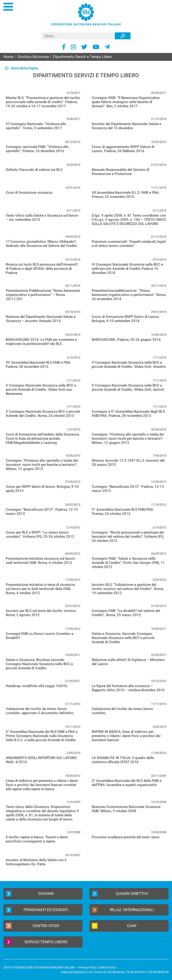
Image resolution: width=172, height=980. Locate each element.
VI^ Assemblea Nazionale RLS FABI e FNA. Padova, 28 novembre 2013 (39, 365)
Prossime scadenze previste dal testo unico (126, 837)
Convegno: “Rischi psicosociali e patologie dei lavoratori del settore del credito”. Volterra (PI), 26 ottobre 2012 (128, 537)
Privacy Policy (87, 967)
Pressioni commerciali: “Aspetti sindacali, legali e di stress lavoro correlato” (129, 244)
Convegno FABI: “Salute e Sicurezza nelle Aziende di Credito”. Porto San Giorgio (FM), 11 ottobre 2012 (128, 563)
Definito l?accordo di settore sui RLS (34, 170)
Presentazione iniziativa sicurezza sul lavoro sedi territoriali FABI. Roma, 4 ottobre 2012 (40, 561)
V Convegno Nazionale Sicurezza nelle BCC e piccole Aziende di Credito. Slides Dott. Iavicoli (128, 387)
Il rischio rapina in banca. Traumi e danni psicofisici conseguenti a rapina (37, 839)
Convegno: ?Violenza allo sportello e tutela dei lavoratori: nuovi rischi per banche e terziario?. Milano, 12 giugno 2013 (128, 439)
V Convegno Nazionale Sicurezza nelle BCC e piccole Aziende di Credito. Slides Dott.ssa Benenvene (41, 390)
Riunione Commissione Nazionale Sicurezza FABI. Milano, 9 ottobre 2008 (126, 809)
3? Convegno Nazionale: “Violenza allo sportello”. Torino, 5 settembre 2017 (36, 126)
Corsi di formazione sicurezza (29, 193)
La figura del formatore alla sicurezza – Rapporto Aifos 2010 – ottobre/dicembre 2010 (128, 688)
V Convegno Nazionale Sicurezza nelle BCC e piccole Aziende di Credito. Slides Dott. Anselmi (129, 365)
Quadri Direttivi (120, 894)
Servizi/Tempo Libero (37, 942)
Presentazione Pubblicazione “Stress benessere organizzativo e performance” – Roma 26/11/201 (43, 295)
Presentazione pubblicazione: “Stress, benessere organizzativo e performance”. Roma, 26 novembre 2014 (129, 295)
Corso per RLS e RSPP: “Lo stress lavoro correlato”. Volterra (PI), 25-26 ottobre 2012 (40, 535)
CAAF (114, 926)
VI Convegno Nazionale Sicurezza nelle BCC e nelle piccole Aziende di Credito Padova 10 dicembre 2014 (127, 269)
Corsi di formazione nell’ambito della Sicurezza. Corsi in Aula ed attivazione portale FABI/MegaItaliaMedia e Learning (43, 439)
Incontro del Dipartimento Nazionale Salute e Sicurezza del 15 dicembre (126, 126)
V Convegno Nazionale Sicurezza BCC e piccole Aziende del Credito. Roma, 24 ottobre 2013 (43, 414)
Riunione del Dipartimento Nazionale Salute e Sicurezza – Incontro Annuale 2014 (41, 319)
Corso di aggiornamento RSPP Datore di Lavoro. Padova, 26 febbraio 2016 (123, 149)
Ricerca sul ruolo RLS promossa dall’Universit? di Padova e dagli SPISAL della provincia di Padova (42, 269)
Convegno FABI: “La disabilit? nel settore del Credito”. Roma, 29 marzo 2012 (126, 613)
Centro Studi (33, 926)
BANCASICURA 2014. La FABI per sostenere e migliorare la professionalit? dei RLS (41, 342)
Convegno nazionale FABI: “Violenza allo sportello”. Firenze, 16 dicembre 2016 (37, 149)
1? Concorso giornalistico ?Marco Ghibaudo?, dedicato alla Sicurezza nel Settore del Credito (42, 244)
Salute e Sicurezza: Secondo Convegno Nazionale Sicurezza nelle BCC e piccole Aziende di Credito (123, 638)
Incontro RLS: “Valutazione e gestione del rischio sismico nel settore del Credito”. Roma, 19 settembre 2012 (128, 589)
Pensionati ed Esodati (37, 910)
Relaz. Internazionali (123, 910)
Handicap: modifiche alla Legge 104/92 (37, 686)
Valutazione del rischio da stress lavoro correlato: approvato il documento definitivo (40, 711)
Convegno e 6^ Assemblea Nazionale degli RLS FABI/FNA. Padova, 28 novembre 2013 (128, 414)
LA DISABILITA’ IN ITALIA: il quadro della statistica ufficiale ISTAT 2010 (123, 760)
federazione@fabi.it (74, 972)
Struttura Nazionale (33, 57)
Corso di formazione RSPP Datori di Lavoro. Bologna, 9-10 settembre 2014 (126, 319)
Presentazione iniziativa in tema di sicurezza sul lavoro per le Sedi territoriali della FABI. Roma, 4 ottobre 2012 (40, 589)
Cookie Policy (107, 967)
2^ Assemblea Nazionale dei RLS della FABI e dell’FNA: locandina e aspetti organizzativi (127, 783)
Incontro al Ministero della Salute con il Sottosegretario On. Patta (36, 862)
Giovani (30, 894)
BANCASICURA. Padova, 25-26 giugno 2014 (126, 340)
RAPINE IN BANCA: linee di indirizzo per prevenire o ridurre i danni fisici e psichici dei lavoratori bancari (126, 736)
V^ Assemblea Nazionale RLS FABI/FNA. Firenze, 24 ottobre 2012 (123, 512)
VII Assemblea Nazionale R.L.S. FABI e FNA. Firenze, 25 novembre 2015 (126, 195)
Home (8, 57)
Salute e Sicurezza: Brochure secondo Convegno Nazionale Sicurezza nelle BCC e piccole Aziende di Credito (39, 664)
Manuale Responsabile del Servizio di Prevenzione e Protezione (120, 172)
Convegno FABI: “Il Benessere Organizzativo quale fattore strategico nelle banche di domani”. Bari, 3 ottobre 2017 (126, 102)
